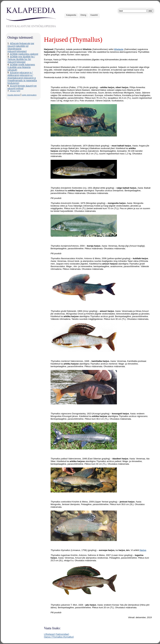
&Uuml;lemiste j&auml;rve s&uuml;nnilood (22, 87)
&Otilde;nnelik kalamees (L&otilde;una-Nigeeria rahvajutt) (21, 67)
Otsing (83, 15)
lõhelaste (119, 49)
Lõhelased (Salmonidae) (57, 634)
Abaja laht (15, 91)
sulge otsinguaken (29, 95)
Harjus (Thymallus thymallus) (59, 637)
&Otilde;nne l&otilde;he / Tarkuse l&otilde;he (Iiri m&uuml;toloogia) (21, 59)
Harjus (143, 550)
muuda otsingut (14, 95)
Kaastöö (94, 15)
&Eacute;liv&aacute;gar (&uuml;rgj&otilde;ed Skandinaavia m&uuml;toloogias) (21, 47)
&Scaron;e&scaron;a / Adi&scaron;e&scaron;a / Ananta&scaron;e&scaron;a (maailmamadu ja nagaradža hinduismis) (22, 78)
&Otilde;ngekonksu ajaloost (24, 54)
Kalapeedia (71, 15)
